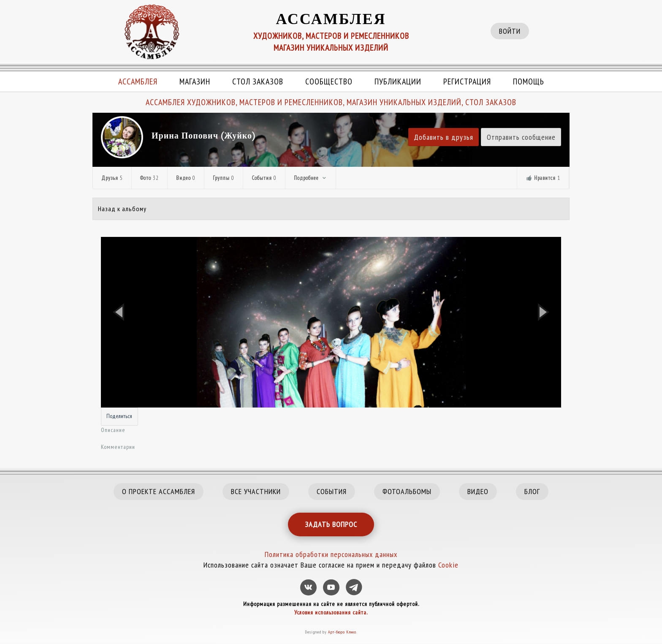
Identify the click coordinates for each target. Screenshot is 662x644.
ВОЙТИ (510, 31)
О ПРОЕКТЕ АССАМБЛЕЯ (159, 491)
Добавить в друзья (444, 137)
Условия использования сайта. (331, 612)
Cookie (448, 565)
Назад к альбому (122, 209)
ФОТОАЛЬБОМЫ (407, 491)
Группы (224, 178)
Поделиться (119, 416)
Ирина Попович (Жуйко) (203, 136)
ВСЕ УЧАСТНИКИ (256, 491)
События (264, 178)
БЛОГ (532, 491)
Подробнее (311, 178)
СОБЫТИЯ (332, 491)
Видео (186, 178)
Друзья (112, 178)
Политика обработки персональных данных (331, 554)
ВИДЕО (478, 491)
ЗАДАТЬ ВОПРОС (331, 524)
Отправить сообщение (521, 137)
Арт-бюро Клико (342, 632)
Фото (149, 178)
